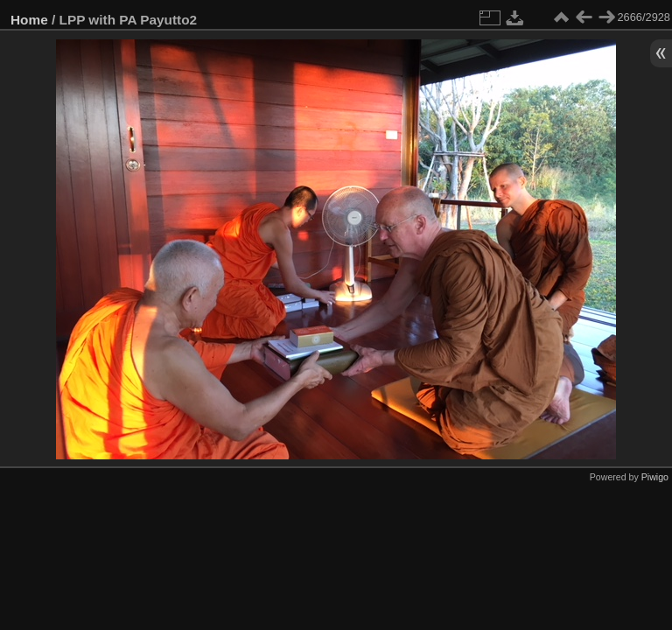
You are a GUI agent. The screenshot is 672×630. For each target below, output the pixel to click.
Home (29, 20)
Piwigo (655, 477)
